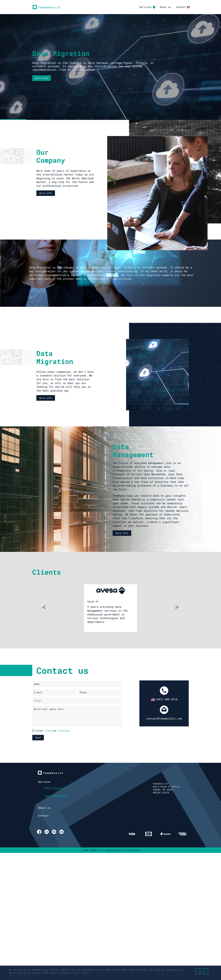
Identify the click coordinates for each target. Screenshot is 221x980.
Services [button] (145, 7)
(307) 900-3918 (164, 699)
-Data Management (56, 796)
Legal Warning (113, 850)
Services (44, 782)
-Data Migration (55, 788)
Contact (181, 7)
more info (42, 78)
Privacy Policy (132, 850)
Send (38, 737)
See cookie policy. (20, 976)
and (57, 731)
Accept (51, 731)
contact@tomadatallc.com (164, 718)
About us (165, 7)
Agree (202, 971)
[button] (44, 608)
